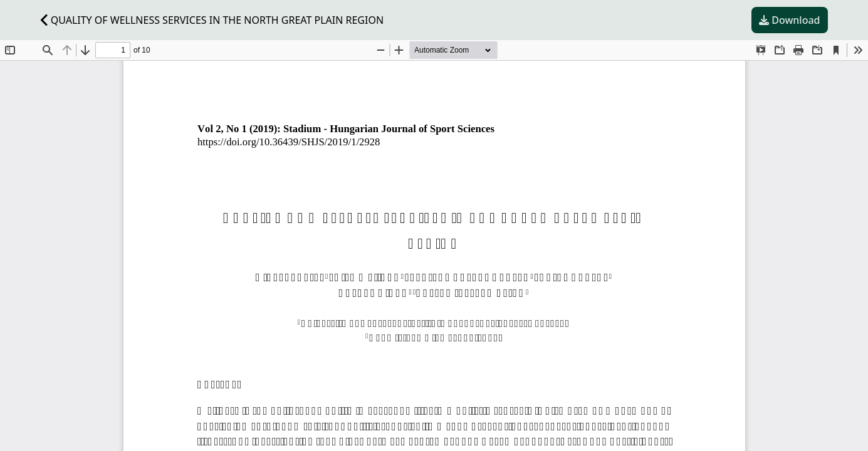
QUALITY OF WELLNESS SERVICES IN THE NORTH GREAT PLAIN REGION (212, 20)
